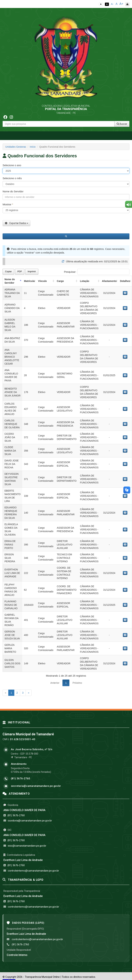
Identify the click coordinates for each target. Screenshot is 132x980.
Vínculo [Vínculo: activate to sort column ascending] (43, 281)
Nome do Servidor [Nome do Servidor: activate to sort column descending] (10, 281)
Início (33, 147)
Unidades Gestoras (16, 147)
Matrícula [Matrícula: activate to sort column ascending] (29, 281)
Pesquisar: (97, 272)
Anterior (55, 683)
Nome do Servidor (13, 191)
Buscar (122, 124)
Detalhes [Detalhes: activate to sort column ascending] (125, 281)
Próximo (77, 683)
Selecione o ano (12, 165)
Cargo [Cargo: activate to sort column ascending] (60, 281)
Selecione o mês (12, 178)
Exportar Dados (16, 223)
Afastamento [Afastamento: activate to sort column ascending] (109, 281)
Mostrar (8, 204)
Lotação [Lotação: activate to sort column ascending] (85, 281)
